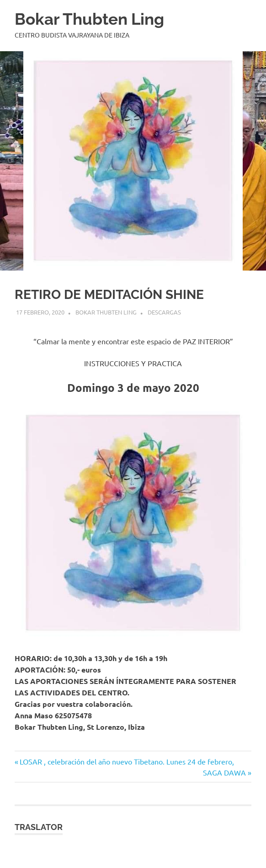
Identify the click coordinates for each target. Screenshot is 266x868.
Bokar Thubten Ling (89, 19)
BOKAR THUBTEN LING (106, 312)
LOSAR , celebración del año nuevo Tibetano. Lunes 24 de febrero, (127, 761)
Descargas (164, 312)
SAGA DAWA (224, 772)
